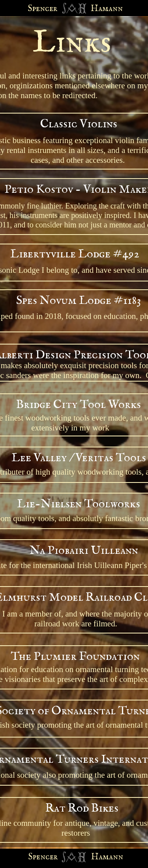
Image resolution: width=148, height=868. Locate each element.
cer (52, 857)
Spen (37, 857)
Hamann (107, 857)
